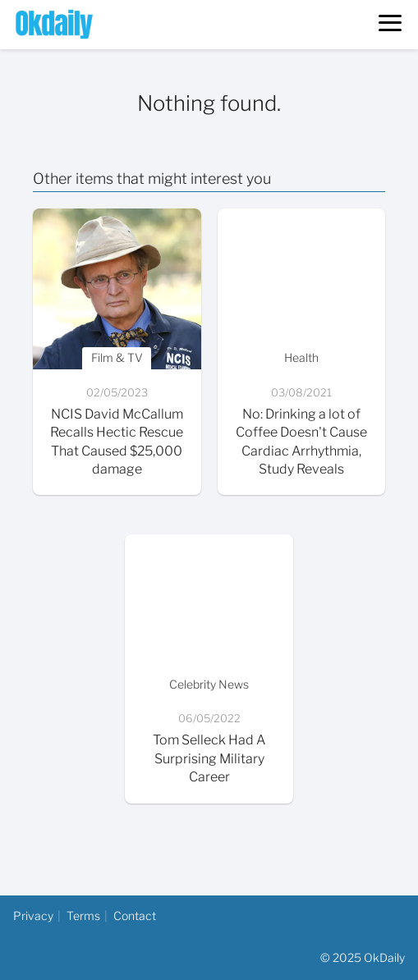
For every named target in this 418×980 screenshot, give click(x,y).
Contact (135, 916)
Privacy (33, 916)
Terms (83, 916)
